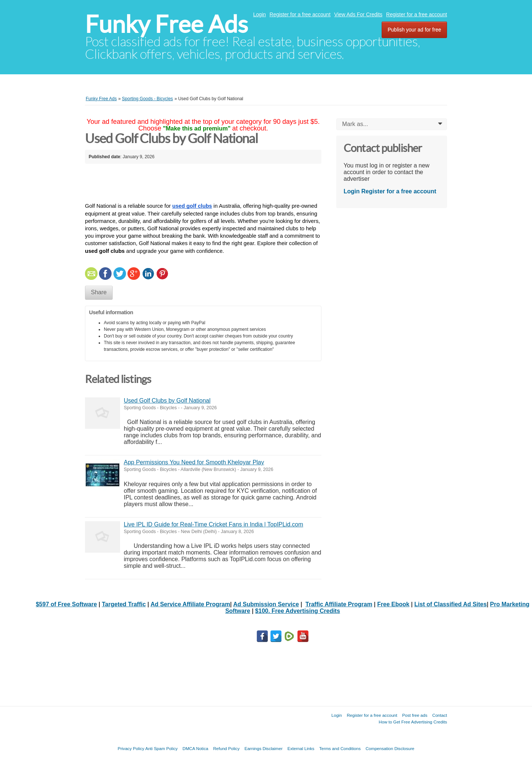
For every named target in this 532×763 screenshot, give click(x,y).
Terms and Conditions (340, 748)
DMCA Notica (195, 748)
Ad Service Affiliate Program (190, 604)
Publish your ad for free (414, 30)
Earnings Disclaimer (264, 748)
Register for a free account (300, 14)
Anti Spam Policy (161, 748)
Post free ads (415, 715)
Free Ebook (393, 604)
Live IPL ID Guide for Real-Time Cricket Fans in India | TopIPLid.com (214, 524)
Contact (440, 715)
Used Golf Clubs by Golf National (167, 401)
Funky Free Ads (166, 24)
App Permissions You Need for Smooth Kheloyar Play (194, 462)
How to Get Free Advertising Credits (413, 722)
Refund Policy (226, 748)
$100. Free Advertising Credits (298, 611)
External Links (301, 748)
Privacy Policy (131, 748)
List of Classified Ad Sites (451, 604)
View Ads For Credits (358, 14)
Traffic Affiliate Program (339, 604)
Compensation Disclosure (390, 748)
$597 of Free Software (66, 604)
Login (259, 14)
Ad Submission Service (266, 604)
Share (99, 292)
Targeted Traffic (124, 604)
